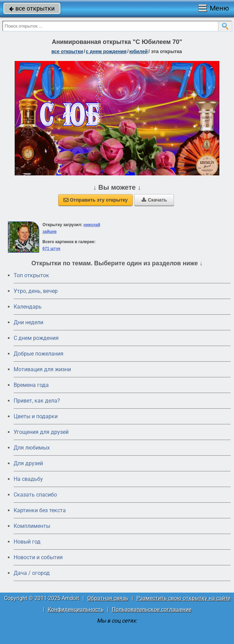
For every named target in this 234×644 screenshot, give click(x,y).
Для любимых (32, 448)
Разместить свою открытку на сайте (183, 598)
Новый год (27, 542)
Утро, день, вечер (36, 291)
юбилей (138, 51)
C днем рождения (36, 338)
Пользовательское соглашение (152, 609)
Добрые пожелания (39, 354)
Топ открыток (31, 275)
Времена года (31, 385)
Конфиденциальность (76, 609)
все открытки (32, 8)
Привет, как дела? (37, 401)
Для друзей (28, 463)
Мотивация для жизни (42, 369)
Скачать (154, 200)
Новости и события (38, 557)
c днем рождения (106, 51)
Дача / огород (32, 573)
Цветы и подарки (36, 416)
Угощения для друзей (41, 432)
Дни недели (28, 322)
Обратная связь (108, 598)
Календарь (28, 307)
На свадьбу (28, 479)
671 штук (51, 249)
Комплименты (32, 526)
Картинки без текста (40, 510)
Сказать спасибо (35, 495)
